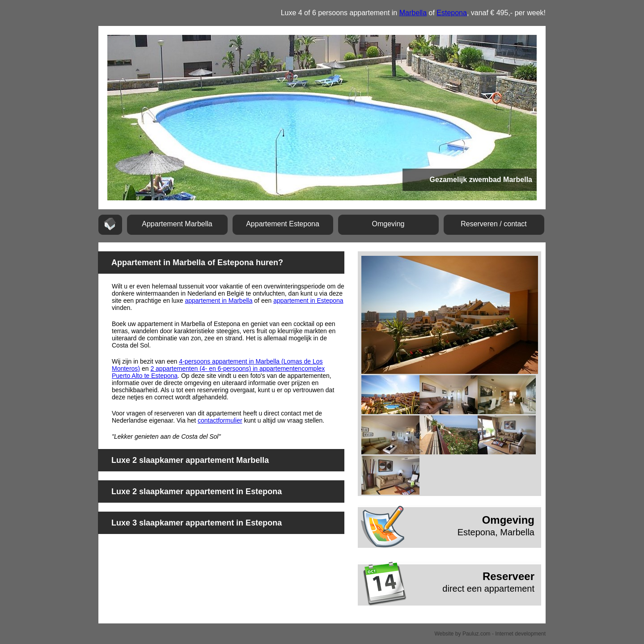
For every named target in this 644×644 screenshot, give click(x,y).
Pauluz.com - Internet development (504, 634)
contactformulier (220, 420)
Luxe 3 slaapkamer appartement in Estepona (197, 523)
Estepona (452, 13)
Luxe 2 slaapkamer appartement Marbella (190, 460)
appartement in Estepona (308, 301)
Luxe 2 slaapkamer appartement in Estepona (197, 491)
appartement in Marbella (218, 301)
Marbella (413, 13)
